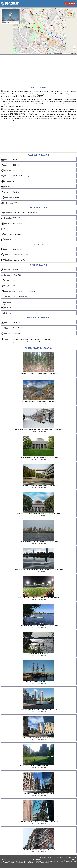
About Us (51, 857)
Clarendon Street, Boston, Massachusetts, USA (39, 794)
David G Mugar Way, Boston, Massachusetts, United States (39, 625)
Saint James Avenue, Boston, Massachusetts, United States (39, 822)
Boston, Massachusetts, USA (39, 653)
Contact (74, 857)
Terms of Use (58, 857)
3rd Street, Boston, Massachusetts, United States (39, 682)
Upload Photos (71, 4)
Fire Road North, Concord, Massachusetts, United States (39, 373)
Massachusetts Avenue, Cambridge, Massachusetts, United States (39, 513)
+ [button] (74, 47)
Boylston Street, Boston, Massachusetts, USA (39, 738)
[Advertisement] (38, 70)
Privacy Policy (67, 857)
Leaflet (46, 54)
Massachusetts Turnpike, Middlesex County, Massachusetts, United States (39, 429)
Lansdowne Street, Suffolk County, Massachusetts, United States (39, 597)
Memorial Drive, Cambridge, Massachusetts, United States (39, 457)
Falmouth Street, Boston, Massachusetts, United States (39, 710)
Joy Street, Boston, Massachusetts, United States (39, 850)
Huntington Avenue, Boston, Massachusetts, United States (39, 766)
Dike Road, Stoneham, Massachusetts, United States (39, 401)
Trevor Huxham (59, 54)
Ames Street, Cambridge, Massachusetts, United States (39, 485)
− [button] (74, 50)
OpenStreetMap (73, 54)
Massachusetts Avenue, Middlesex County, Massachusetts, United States (39, 569)
